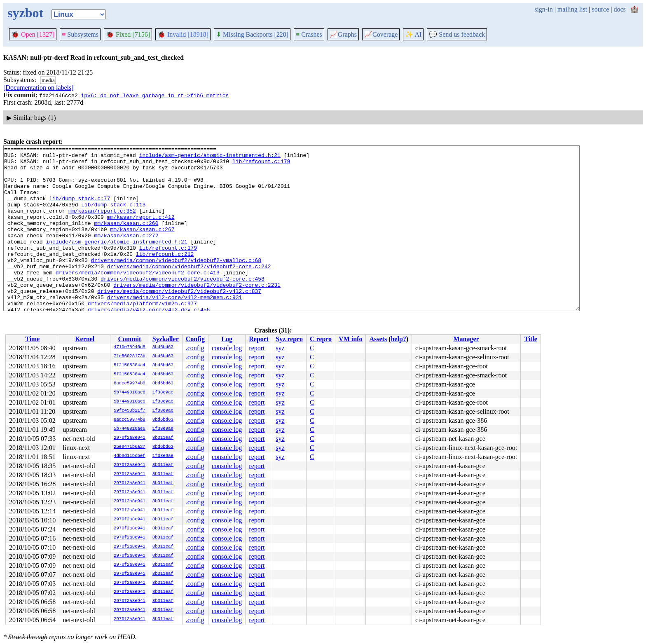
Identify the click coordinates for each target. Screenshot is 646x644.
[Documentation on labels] (39, 88)
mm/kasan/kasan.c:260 (126, 239)
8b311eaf (163, 438)
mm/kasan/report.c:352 (102, 224)
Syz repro (289, 339)
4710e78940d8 (130, 347)
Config (195, 339)
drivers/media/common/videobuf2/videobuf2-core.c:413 (138, 298)
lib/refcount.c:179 (261, 165)
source (601, 9)
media (48, 80)
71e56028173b (130, 356)
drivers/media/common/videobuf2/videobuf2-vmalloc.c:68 (176, 283)
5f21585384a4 (130, 365)
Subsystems (80, 34)
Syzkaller (166, 339)
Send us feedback (457, 34)
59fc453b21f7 (130, 411)
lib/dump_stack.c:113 (113, 217)
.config (195, 348)
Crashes (309, 34)
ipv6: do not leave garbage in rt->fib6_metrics (155, 95)
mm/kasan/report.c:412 (141, 232)
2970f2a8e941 (130, 438)
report (257, 348)
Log (227, 339)
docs (619, 9)
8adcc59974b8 (130, 384)
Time (32, 339)
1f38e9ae (163, 393)
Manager (466, 339)
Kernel (85, 339)
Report (259, 339)
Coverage (381, 34)
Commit (129, 339)
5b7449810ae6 (130, 393)
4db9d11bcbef (130, 456)
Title (531, 339)
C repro (321, 339)
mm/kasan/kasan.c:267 (142, 246)
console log (227, 348)
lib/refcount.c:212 (165, 276)
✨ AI (413, 34)
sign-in (543, 9)
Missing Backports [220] (252, 34)
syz (280, 348)
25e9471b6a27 (130, 447)
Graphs (343, 34)
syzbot (25, 13)
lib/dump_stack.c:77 (80, 209)
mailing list (572, 9)
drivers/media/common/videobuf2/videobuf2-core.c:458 (183, 306)
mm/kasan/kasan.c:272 (126, 254)
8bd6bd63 (163, 347)
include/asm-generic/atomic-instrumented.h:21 (210, 157)
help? (398, 339)
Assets (378, 339)
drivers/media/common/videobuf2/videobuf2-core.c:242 (189, 291)
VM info (350, 339)
